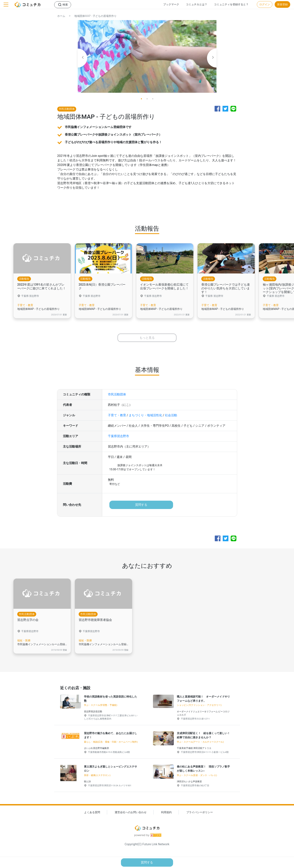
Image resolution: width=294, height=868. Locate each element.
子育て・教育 (117, 417)
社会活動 (171, 417)
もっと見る (147, 339)
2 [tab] (147, 99)
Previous (82, 58)
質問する (141, 506)
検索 (65, 5)
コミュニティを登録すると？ (231, 4)
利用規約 (166, 816)
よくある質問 (92, 816)
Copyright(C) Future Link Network (147, 847)
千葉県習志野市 (118, 438)
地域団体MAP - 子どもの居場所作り (96, 16)
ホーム (61, 16)
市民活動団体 (117, 396)
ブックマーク (171, 4)
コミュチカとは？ (197, 4)
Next (212, 58)
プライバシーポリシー (200, 816)
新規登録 (282, 4)
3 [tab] (153, 99)
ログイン (265, 4)
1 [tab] (141, 99)
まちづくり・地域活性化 (145, 417)
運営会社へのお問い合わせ (131, 816)
